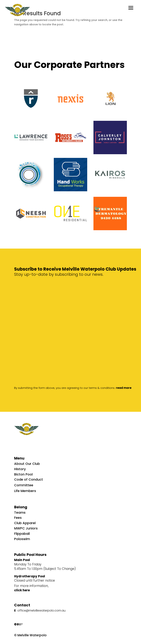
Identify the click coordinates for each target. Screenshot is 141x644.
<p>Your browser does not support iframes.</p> (78, 288)
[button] (131, 7)
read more (124, 388)
